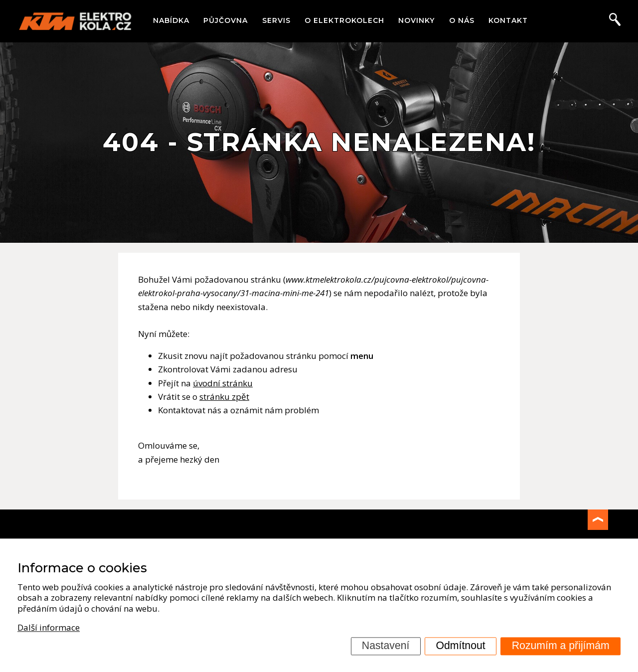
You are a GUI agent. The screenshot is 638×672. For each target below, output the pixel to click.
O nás (462, 20)
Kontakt (508, 20)
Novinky (416, 20)
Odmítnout (461, 646)
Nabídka (171, 20)
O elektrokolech (344, 20)
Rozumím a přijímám (561, 646)
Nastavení (386, 646)
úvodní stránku (223, 383)
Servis (276, 20)
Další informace (49, 627)
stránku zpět (224, 397)
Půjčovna (226, 20)
